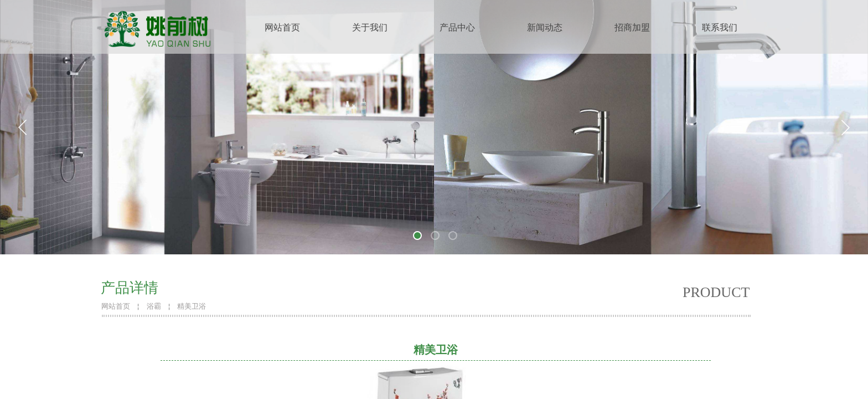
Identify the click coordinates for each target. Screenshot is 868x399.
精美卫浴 (192, 306)
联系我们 (720, 27)
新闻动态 (545, 27)
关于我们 (370, 27)
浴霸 (154, 306)
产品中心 (457, 27)
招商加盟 (632, 27)
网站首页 (282, 27)
